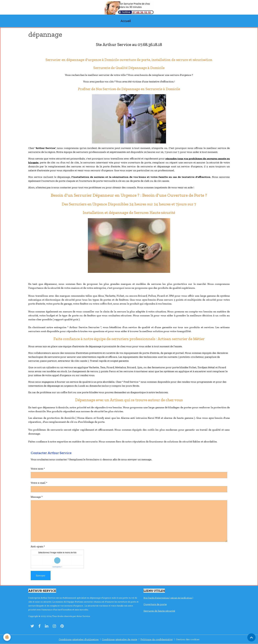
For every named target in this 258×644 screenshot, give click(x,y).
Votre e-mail (38, 483)
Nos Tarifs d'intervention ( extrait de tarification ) (168, 598)
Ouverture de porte (155, 604)
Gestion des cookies (188, 639)
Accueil (126, 21)
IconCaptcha (57, 567)
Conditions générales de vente (120, 639)
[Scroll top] (251, 637)
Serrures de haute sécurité (159, 611)
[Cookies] (7, 637)
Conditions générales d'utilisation (79, 639)
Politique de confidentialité (157, 639)
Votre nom (37, 469)
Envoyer (41, 575)
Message (36, 497)
